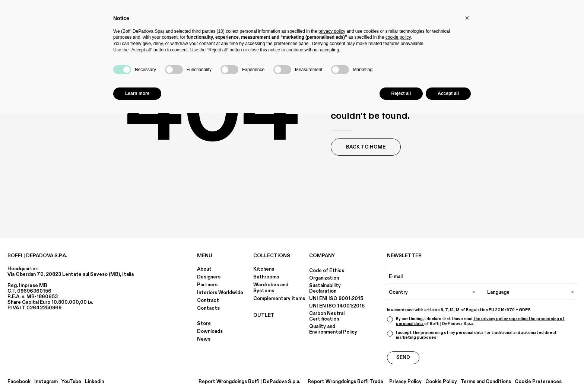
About (204, 269)
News (204, 339)
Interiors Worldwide (220, 293)
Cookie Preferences (538, 382)
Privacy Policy (405, 382)
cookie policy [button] (398, 37)
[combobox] (433, 292)
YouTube (71, 382)
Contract (208, 300)
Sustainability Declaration (325, 288)
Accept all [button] (448, 93)
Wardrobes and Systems (271, 288)
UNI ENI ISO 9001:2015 (336, 299)
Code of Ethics (327, 271)
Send (403, 357)
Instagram (46, 382)
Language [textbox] (498, 292)
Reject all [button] (401, 93)
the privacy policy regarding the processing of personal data (480, 321)
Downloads (210, 331)
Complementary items (279, 299)
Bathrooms (266, 277)
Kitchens (264, 269)
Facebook (19, 382)
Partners (207, 285)
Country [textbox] (398, 292)
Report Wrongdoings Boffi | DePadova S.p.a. (249, 382)
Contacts (208, 308)
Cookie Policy (441, 382)
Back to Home (366, 147)
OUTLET (264, 315)
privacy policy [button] (332, 31)
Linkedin (94, 382)
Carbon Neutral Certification (327, 316)
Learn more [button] (137, 93)
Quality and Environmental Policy (333, 329)
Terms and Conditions (486, 382)
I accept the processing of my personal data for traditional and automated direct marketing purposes (472, 335)
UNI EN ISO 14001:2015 (337, 306)
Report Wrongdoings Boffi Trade (345, 382)
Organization (324, 278)
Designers (209, 277)
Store (204, 324)
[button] (467, 18)
